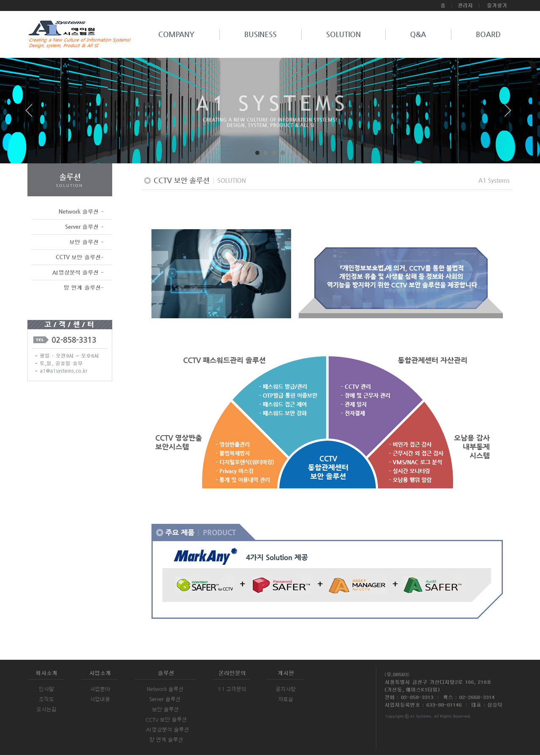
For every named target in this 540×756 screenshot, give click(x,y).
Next (508, 114)
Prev (32, 114)
